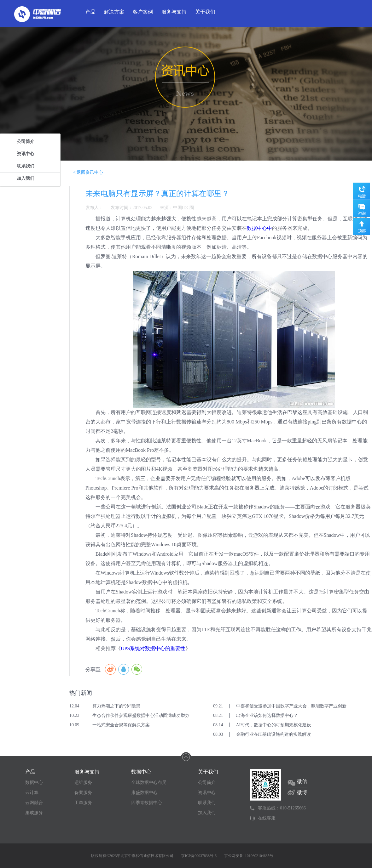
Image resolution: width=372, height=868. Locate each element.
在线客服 (267, 818)
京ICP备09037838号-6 (199, 856)
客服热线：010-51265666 (282, 808)
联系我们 (26, 166)
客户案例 (143, 12)
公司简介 (26, 142)
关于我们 (205, 12)
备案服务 (83, 793)
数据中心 (34, 783)
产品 (90, 12)
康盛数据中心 (144, 793)
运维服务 (83, 783)
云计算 (32, 793)
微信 (302, 781)
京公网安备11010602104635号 (249, 856)
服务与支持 (174, 12)
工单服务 (83, 803)
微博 (302, 792)
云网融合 (34, 803)
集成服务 (34, 813)
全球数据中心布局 (149, 783)
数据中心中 (259, 228)
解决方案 (114, 12)
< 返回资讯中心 (88, 172)
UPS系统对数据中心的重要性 (153, 648)
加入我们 (26, 178)
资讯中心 (26, 154)
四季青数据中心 (147, 803)
